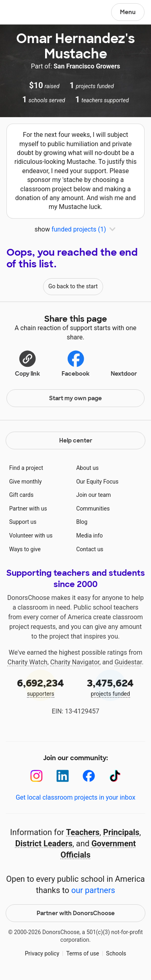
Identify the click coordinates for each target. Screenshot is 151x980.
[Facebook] (89, 776)
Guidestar (128, 662)
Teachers (83, 832)
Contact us (90, 549)
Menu (128, 12)
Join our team (93, 495)
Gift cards (22, 495)
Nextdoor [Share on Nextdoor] (124, 362)
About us (87, 468)
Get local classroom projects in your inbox (75, 797)
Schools (116, 953)
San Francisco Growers (87, 66)
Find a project (26, 468)
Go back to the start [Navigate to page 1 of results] (73, 286)
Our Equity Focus (97, 482)
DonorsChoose (26, 13)
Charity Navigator (75, 662)
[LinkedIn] (63, 776)
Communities (93, 509)
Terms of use (83, 953)
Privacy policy (42, 953)
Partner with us (28, 509)
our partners (93, 890)
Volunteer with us (31, 535)
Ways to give (25, 549)
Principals (121, 832)
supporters (41, 687)
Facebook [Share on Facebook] (75, 363)
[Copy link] (27, 362)
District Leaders (44, 844)
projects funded (111, 687)
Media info (89, 535)
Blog (82, 522)
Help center (76, 440)
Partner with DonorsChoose (76, 913)
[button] (27, 362)
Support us (23, 522)
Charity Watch (28, 662)
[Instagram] (36, 776)
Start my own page (75, 398)
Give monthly (26, 482)
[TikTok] (115, 776)
